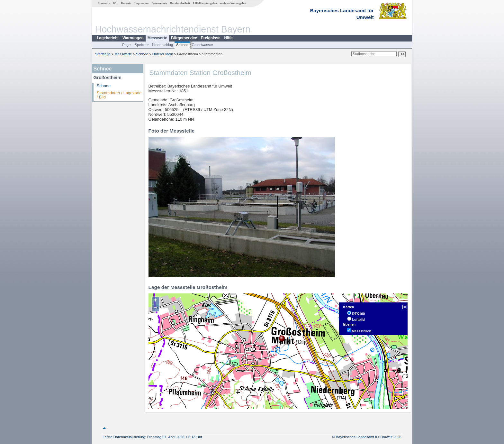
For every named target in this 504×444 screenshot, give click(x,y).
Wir (115, 3)
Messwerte (157, 38)
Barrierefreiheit (180, 3)
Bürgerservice (184, 38)
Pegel (127, 45)
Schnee (182, 45)
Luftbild (359, 319)
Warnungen (133, 38)
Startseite (104, 3)
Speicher (142, 45)
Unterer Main (163, 54)
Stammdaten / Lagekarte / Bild (119, 95)
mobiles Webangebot (233, 3)
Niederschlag (162, 45)
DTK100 (359, 314)
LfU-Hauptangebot (205, 3)
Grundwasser (202, 45)
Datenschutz (159, 3)
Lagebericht (108, 38)
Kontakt (126, 3)
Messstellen (362, 331)
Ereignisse (211, 38)
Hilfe (229, 38)
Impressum (141, 3)
